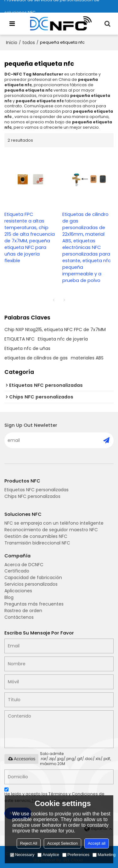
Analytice (48, 855)
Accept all (97, 843)
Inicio (12, 42)
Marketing (104, 855)
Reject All (29, 843)
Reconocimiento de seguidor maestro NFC (51, 530)
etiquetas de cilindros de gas (36, 358)
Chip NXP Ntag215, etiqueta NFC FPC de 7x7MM (55, 330)
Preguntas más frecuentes (34, 604)
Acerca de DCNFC (24, 565)
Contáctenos (19, 617)
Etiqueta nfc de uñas (27, 348)
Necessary (22, 855)
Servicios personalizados (31, 584)
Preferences (76, 855)
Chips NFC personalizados (32, 496)
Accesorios (21, 759)
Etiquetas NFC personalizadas (37, 490)
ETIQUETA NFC (20, 339)
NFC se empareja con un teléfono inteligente (54, 523)
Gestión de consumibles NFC (36, 536)
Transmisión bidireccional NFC (37, 543)
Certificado (17, 571)
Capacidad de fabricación (33, 578)
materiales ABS (87, 358)
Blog (9, 597)
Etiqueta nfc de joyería (63, 339)
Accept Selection (62, 843)
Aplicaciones (18, 591)
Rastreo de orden (23, 611)
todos (29, 42)
